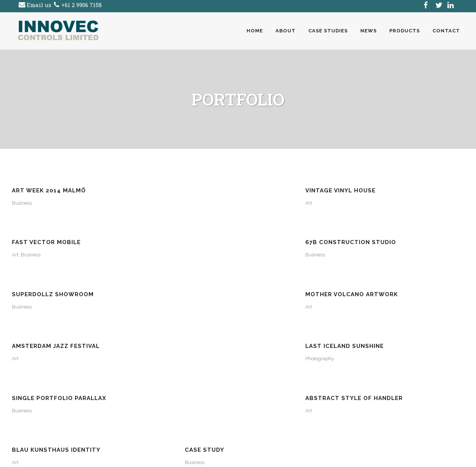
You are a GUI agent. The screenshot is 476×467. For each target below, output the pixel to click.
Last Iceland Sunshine (397, 239)
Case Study (377, 288)
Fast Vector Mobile (277, 191)
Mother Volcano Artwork (173, 239)
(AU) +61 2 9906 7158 (58, 405)
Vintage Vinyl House (162, 191)
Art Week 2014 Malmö (49, 191)
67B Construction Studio (403, 191)
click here (50, 396)
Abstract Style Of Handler (176, 288)
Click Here (146, 425)
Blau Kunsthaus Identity (287, 288)
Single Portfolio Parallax (59, 288)
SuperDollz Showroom (53, 239)
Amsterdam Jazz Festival (286, 239)
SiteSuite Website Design (281, 457)
